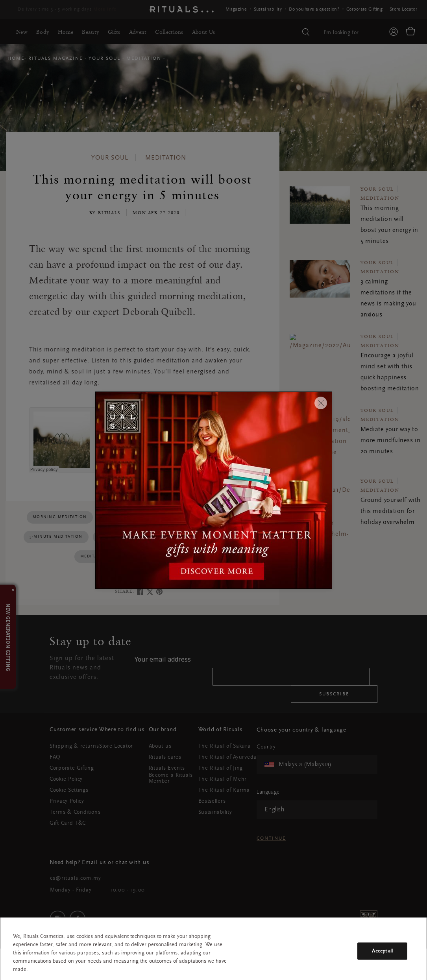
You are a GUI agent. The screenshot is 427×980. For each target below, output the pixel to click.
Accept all (382, 951)
